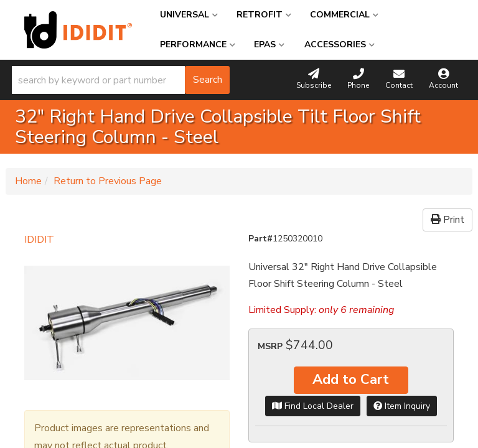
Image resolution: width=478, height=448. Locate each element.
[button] (121, 80)
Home (28, 181)
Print (448, 220)
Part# (260, 239)
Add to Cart (351, 380)
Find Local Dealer (313, 406)
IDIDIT (39, 240)
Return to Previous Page (108, 181)
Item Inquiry (402, 406)
